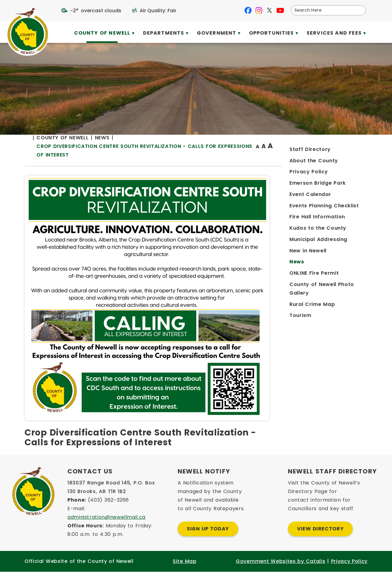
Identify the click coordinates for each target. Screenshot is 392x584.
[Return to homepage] (128, 159)
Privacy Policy (349, 573)
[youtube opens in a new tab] (280, 10)
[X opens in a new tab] (269, 10)
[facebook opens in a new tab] (248, 10)
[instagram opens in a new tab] (259, 10)
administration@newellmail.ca (106, 529)
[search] (324, 10)
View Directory (320, 541)
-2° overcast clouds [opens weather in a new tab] (96, 11)
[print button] (352, 158)
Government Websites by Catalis (281, 573)
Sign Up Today (208, 541)
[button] (359, 10)
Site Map (185, 573)
